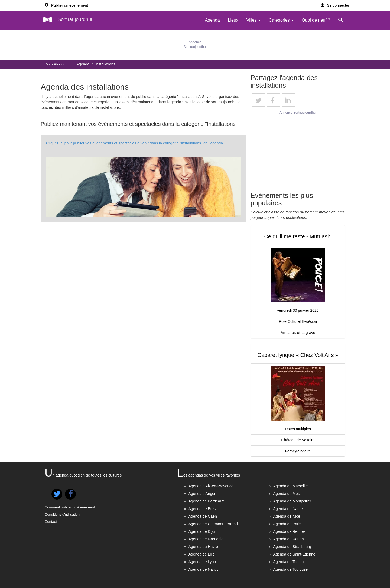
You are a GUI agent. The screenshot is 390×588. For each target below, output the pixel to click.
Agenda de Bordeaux (206, 501)
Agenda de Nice (287, 516)
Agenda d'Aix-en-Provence (211, 486)
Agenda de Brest (203, 509)
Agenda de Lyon (202, 562)
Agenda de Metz (287, 494)
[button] (335, 5)
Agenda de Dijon (203, 531)
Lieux (233, 20)
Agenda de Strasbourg (292, 547)
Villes (253, 20)
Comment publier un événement (70, 507)
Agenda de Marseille (291, 486)
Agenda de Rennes (290, 531)
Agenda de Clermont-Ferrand (213, 524)
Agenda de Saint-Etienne (294, 554)
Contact (51, 522)
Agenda (212, 20)
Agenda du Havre (203, 547)
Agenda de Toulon (289, 562)
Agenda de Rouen (289, 539)
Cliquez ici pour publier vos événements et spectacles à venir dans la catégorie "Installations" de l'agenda (134, 143)
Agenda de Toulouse (290, 569)
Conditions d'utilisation (62, 515)
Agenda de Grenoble (206, 539)
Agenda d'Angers (203, 494)
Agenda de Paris (287, 524)
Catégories (281, 20)
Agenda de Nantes (289, 509)
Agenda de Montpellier (292, 501)
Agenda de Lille (202, 554)
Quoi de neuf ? (316, 20)
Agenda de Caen (203, 516)
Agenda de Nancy (204, 569)
